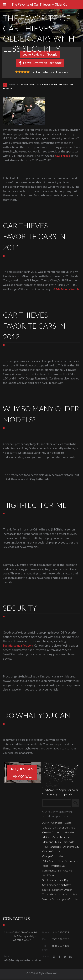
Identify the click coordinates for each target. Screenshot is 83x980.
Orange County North (55, 856)
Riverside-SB (58, 866)
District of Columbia (64, 827)
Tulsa (45, 894)
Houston (70, 832)
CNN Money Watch (66, 289)
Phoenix (62, 861)
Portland (74, 861)
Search (77, 803)
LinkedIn (70, 957)
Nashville (69, 842)
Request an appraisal (22, 773)
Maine (46, 837)
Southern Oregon (62, 890)
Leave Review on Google (40, 54)
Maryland (48, 842)
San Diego (48, 875)
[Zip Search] (57, 803)
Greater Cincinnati (53, 832)
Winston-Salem (70, 894)
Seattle (46, 890)
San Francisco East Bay (55, 880)
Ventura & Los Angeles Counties (60, 899)
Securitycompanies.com (18, 645)
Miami (59, 842)
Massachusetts (60, 837)
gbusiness (54, 957)
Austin (46, 823)
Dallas (68, 823)
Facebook (60, 957)
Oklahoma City (71, 847)
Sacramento (49, 870)
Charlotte (57, 823)
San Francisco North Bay (56, 885)
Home (12, 85)
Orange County (51, 851)
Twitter (65, 957)
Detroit (47, 827)
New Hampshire (52, 847)
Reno (45, 866)
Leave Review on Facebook (42, 63)
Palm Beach (49, 861)
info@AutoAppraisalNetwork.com (23, 960)
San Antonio (65, 870)
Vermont (55, 894)
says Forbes (62, 156)
